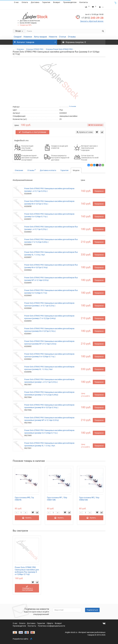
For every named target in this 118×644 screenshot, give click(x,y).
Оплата (25, 2)
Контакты (84, 2)
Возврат (57, 2)
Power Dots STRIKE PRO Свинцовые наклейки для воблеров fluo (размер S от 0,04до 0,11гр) (27, 571)
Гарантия (46, 2)
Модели (76, 170)
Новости (53, 37)
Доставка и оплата (48, 170)
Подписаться (92, 610)
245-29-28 (92, 18)
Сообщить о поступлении (32, 132)
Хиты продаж (40, 37)
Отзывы (72, 37)
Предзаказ (99, 191)
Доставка (35, 2)
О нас (16, 2)
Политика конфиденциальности (51, 626)
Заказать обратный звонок (92, 21)
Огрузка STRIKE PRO (35, 49)
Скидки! (18, 37)
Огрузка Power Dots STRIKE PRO (59, 49)
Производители (70, 2)
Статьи (62, 37)
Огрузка (20, 49)
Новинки (28, 37)
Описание (19, 170)
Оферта (50, 623)
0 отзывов (73, 106)
